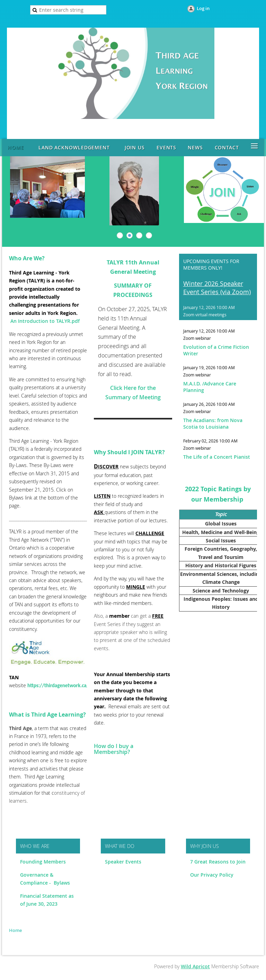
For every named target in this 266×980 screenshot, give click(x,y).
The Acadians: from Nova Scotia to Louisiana (213, 423)
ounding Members (45, 862)
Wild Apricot (195, 966)
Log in (203, 8)
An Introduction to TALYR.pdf (45, 321)
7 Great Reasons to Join (218, 862)
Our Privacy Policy (212, 875)
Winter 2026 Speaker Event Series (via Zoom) (217, 288)
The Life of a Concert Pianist (217, 457)
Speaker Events (124, 862)
